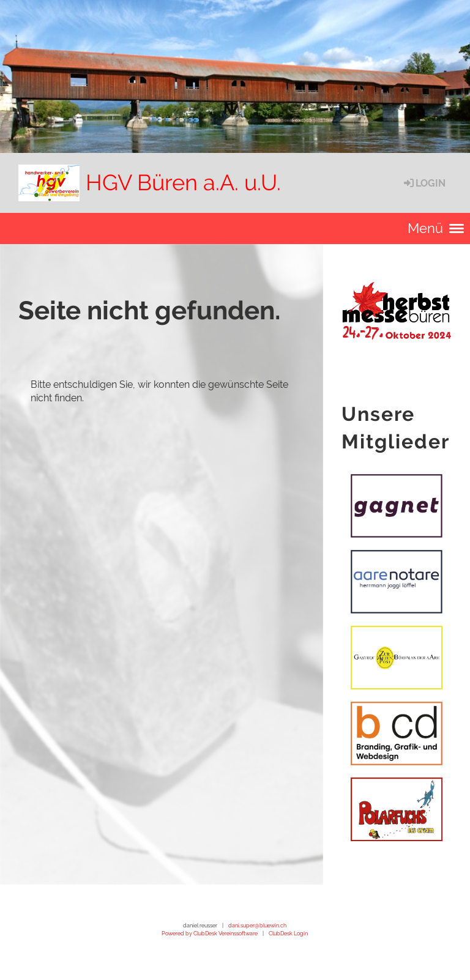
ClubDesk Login (288, 933)
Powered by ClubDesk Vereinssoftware (210, 933)
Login (424, 183)
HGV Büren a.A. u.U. (183, 182)
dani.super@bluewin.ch (257, 925)
